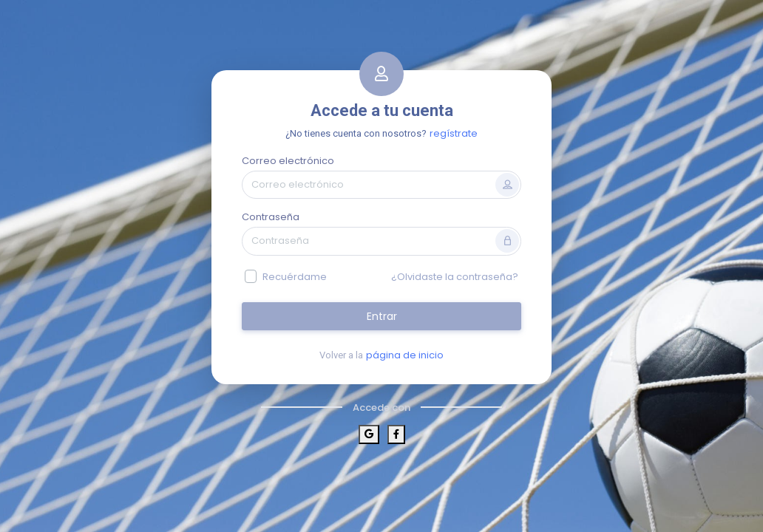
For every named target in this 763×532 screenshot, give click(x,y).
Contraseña (271, 217)
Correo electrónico (288, 161)
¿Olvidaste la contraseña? (455, 277)
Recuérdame (295, 277)
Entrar (382, 316)
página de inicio (405, 355)
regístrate (454, 133)
